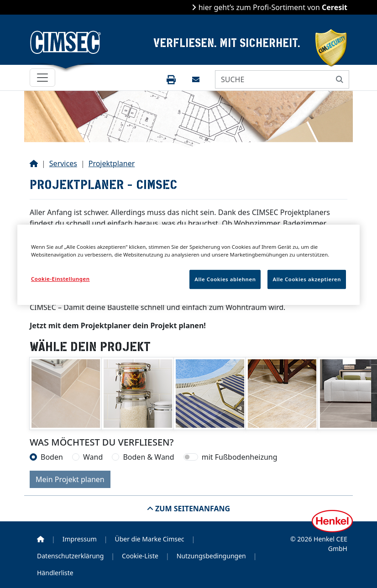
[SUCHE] (273, 79)
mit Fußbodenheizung (240, 457)
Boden (52, 457)
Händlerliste (55, 573)
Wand (93, 457)
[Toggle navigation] (42, 78)
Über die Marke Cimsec (149, 539)
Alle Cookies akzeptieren (307, 279)
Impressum (80, 539)
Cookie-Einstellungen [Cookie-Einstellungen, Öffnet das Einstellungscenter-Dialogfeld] (60, 279)
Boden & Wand (148, 457)
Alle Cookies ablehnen (225, 279)
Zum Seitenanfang (192, 509)
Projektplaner (112, 163)
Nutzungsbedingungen (211, 556)
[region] (188, 265)
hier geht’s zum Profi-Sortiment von (272, 7)
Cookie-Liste (140, 556)
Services (63, 163)
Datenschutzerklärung (70, 556)
